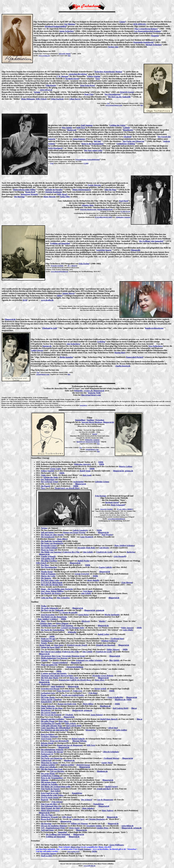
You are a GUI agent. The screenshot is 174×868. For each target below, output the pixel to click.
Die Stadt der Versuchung (52, 541)
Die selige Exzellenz (49, 561)
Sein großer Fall (48, 559)
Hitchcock (86, 621)
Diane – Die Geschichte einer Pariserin (57, 589)
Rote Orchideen (47, 734)
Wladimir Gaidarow (109, 641)
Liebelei (127, 128)
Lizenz (4, 401)
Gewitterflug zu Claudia (51, 723)
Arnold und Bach (104, 789)
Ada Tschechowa (73, 344)
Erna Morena (127, 583)
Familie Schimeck (48, 556)
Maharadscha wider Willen (24, 190)
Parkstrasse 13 (47, 754)
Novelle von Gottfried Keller (73, 695)
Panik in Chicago (48, 639)
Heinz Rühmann (28, 99)
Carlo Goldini (121, 730)
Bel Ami (97, 141)
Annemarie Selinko (94, 826)
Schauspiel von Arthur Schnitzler (89, 660)
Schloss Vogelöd (94, 76)
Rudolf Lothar (103, 634)
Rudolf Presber (84, 561)
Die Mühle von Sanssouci (51, 552)
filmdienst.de (120, 700)
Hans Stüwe (59, 645)
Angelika (45, 756)
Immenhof (62, 832)
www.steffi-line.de (89, 866)
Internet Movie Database (92, 422)
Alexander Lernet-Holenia (103, 676)
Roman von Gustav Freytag (74, 532)
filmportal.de (10, 319)
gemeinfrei (83, 405)
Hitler (60, 296)
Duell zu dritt (47, 856)
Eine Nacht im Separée (50, 789)
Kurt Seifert (55, 791)
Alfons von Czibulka (47, 767)
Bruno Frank (45, 645)
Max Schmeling (63, 598)
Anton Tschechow (66, 31)
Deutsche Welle (94, 393)
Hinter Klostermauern (82, 190)
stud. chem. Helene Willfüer (52, 591)
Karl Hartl (123, 201)
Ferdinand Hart (117, 639)
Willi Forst (81, 128)
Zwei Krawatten (48, 615)
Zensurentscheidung (75, 667)
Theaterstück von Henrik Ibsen (67, 488)
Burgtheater (128, 130)
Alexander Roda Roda (86, 548)
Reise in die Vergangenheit (93, 144)
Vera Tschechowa (156, 346)
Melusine (45, 780)
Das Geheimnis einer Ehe (51, 806)
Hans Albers (62, 539)
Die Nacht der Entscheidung (53, 630)
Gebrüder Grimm (102, 482)
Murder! (102, 621)
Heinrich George (127, 92)
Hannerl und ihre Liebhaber (53, 719)
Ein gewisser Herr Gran (51, 656)
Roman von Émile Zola (67, 704)
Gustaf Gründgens (60, 663)
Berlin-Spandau (66, 357)
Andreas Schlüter (48, 765)
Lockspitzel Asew (48, 693)
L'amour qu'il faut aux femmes (54, 673)
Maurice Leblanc (126, 466)
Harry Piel (74, 678)
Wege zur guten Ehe (49, 665)
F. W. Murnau (62, 76)
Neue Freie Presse (87, 85)
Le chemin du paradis (68, 612)
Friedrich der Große (104, 552)
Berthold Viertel (72, 79)
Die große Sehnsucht (49, 608)
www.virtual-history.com (114, 105)
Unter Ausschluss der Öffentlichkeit (56, 728)
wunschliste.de (127, 826)
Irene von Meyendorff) (59, 741)
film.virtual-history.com (91, 395)
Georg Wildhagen (116, 845)
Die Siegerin (46, 578)
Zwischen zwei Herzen (50, 689)
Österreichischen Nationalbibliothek (88, 160)
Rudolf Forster (111, 787)
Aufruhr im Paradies (54, 190)
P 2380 (86, 163)
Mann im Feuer (47, 550)
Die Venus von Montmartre (52, 543)
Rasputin (155, 36)
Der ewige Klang (48, 774)
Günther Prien (102, 828)
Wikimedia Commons (123, 217)
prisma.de (129, 471)
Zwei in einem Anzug (50, 797)
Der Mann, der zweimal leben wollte (56, 787)
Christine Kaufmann (53, 192)
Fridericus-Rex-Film (71, 552)
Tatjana (37, 92)
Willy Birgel (62, 194)
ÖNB (52, 163)
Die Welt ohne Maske (50, 678)
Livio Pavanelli (120, 556)
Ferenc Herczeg (94, 185)
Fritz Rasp (93, 693)
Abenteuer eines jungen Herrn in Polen (57, 676)
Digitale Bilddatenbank (105, 209)
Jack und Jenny (47, 830)
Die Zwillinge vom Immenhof (151, 241)
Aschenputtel (78, 482)
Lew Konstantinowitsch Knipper (148, 31)
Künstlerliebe (47, 702)
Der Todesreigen (48, 480)
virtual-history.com (92, 449)
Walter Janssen (127, 628)
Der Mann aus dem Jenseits (52, 535)
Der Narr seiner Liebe (93, 150)
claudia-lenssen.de (123, 366)
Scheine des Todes (51, 477)
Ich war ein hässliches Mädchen (54, 826)
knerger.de (47, 346)
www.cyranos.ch (44, 56)
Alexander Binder (65, 54)
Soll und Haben (47, 532)
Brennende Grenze (49, 546)
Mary (43, 621)
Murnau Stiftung (79, 741)
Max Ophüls (67, 128)
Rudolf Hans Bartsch (109, 719)
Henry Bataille (93, 580)
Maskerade (72, 130)
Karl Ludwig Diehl (120, 708)
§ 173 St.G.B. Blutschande (52, 583)
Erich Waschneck (55, 148)
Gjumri (122, 22)
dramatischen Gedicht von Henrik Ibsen (75, 680)
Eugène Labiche (105, 567)
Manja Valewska (48, 706)
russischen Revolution (78, 74)
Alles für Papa (110, 190)
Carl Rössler (104, 548)
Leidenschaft (46, 760)
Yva (108, 103)
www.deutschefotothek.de (59, 271)
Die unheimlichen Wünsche (52, 750)
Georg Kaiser (84, 615)
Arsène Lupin (55, 469)
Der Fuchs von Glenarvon (134, 141)
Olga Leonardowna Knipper (146, 29)
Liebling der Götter (118, 125)
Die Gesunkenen (48, 537)
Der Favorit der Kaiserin (51, 715)
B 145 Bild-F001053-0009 (104, 217)
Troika (44, 606)
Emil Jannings (87, 125)
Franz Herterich (63, 691)
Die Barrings (20, 197)
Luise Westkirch (87, 537)
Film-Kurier (51, 85)
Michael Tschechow (154, 45)
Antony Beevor (68, 293)
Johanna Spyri (78, 819)
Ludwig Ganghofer (80, 530)
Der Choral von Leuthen (51, 652)
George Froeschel (82, 574)
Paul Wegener (107, 535)
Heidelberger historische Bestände (88, 442)
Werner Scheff (100, 689)
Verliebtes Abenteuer (50, 737)
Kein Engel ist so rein (50, 793)
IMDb (101, 462)
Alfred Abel (113, 728)
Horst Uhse (75, 847)
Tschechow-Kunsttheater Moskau (108, 72)
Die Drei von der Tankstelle (119, 97)
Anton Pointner (79, 139)
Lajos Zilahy (128, 630)
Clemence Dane (46, 623)
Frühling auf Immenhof (60, 243)
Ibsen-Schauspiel (118, 505)
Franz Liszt (77, 691)
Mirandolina (91, 730)
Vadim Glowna (37, 350)
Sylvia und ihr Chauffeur (51, 700)
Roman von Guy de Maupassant (70, 745)
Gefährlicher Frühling (126, 144)
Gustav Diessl (107, 763)
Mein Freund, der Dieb (50, 808)
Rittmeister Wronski (29, 194)
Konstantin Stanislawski (143, 42)
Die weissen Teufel (48, 713)
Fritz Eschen (84, 264)
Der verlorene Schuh (49, 482)
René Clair (89, 94)
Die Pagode (46, 486)
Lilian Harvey (75, 99)
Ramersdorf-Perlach (135, 357)
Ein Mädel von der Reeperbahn (54, 617)
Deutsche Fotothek (57, 266)
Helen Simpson (62, 623)
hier (69, 56)
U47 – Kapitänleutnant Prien (53, 828)
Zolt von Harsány (57, 771)
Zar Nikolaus (70, 24)
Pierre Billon (88, 704)
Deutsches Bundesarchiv (88, 209)
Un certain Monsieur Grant (74, 656)
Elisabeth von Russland (105, 645)
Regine (44, 695)
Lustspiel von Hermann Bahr (72, 628)
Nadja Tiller (65, 197)
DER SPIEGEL (140, 24)
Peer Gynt (45, 680)
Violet (43, 475)
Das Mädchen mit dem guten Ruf (55, 730)
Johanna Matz (88, 205)
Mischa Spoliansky (112, 615)
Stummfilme (80, 420)
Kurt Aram (87, 475)
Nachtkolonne (47, 641)
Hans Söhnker (88, 808)
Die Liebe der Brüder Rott (52, 585)
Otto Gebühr (88, 552)
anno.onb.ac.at (46, 90)
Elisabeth (127, 137)
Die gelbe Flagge (48, 721)
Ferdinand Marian (111, 758)
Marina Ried (120, 353)
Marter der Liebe (48, 576)
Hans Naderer (108, 811)
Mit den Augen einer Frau (52, 769)
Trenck (44, 643)
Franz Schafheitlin (115, 697)
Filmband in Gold (50, 328)
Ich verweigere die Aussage (52, 752)
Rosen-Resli (30, 192)
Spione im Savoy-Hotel (50, 647)
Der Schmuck (87, 800)
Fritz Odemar (57, 802)
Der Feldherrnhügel (49, 548)
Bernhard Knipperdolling (56, 26)
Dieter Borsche (49, 197)
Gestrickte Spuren (104, 250)
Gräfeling (101, 342)
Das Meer (45, 565)
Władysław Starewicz (82, 464)
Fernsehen (100, 420)
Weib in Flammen (48, 574)
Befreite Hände (47, 743)
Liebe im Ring (47, 598)
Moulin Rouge (47, 572)
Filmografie (135, 250)
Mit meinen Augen (49, 782)
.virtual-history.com (43, 374)
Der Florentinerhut (113, 94)
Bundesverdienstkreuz (154, 328)
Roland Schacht (78, 739)
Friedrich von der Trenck (77, 645)
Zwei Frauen (46, 739)
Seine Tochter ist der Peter (52, 708)
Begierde (45, 800)
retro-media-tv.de (73, 851)
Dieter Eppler (74, 828)
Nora (98, 79)
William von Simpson (79, 824)
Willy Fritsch (41, 99)
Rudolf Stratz (85, 471)
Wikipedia (78, 391)
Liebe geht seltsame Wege (51, 726)
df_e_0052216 (72, 266)
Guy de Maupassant (105, 800)
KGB (25, 300)
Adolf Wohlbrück (57, 686)
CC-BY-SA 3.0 (125, 211)
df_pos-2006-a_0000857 (125, 509)
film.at (134, 708)
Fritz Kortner (101, 496)
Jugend (95, 434)
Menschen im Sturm (49, 763)
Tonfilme (90, 420)
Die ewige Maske (48, 697)
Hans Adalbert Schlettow (124, 546)
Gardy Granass (84, 849)
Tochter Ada (113, 47)
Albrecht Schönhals (111, 752)
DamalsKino (77, 793)
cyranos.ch (88, 391)
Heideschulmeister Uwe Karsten (54, 658)
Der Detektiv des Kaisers (51, 593)
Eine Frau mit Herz (49, 804)
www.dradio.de (47, 300)
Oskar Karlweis (57, 99)
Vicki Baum (88, 591)
